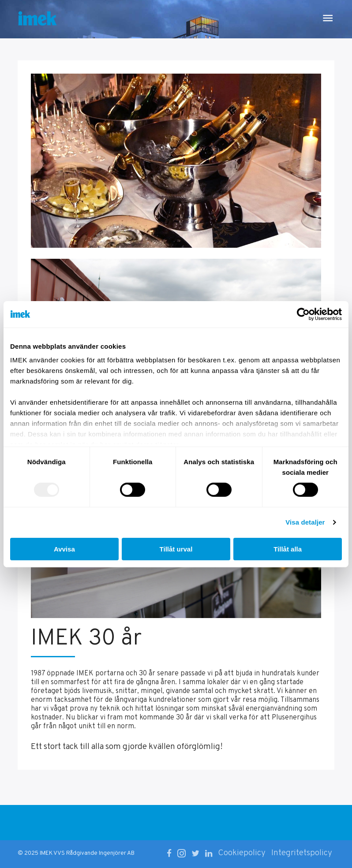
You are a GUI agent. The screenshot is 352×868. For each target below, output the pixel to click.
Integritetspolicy (302, 853)
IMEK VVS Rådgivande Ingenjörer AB (87, 853)
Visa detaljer (305, 522)
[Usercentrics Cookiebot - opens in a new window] (303, 314)
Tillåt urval (176, 549)
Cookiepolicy (242, 853)
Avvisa (64, 549)
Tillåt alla (288, 549)
